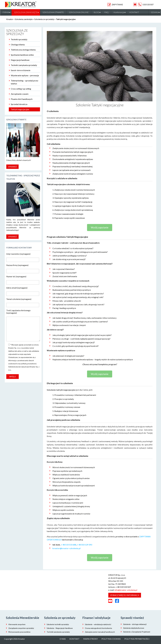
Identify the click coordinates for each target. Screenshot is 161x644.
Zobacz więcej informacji (125, 595)
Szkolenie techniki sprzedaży (58, 624)
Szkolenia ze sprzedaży (44, 19)
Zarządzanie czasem (20, 94)
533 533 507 (148, 4)
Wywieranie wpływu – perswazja (25, 75)
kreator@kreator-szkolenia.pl (66, 548)
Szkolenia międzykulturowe (134, 628)
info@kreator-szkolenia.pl (126, 590)
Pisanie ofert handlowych (22, 99)
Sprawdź (12, 167)
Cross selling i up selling (21, 89)
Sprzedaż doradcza (19, 104)
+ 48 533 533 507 (123, 587)
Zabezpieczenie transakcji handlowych (100, 632)
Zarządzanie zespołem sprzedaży (21, 628)
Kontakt (74, 639)
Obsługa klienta (18, 45)
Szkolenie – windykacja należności (98, 624)
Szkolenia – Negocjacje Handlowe (60, 628)
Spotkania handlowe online (22, 55)
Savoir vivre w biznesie (21, 70)
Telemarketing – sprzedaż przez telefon (25, 82)
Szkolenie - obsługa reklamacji (135, 624)
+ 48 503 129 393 (84, 545)
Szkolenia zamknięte (24, 19)
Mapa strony (90, 639)
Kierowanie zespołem (17, 624)
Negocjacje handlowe (20, 60)
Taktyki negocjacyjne (20, 109)
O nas (63, 639)
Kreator (10, 19)
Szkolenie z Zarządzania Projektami (137, 632)
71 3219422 (120, 584)
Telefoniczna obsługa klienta (23, 50)
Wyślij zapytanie (100, 227)
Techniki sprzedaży (19, 39)
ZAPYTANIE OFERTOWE (120, 4)
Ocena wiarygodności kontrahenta (98, 628)
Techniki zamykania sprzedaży (24, 65)
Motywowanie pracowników (19, 632)
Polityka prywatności (137, 639)
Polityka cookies (111, 639)
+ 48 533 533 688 (68, 545)
